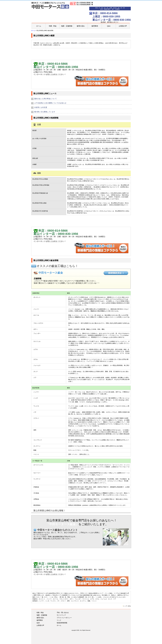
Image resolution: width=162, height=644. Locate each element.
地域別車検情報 (62, 623)
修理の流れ (81, 26)
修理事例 (95, 26)
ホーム (39, 26)
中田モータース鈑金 (51, 273)
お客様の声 (123, 26)
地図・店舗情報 (67, 26)
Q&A (109, 26)
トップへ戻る (127, 606)
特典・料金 (53, 26)
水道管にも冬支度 (41, 107)
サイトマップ (61, 615)
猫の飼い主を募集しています (45, 112)
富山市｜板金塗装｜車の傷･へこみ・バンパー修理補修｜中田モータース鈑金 (51, 6)
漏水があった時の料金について (45, 99)
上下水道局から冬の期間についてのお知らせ (50, 103)
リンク (59, 620)
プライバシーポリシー (64, 618)
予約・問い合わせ (63, 613)
